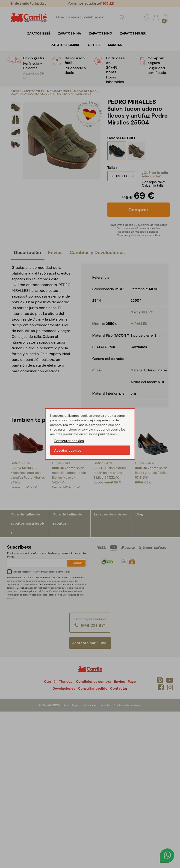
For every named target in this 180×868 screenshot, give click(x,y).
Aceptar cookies (68, 451)
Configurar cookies (69, 441)
